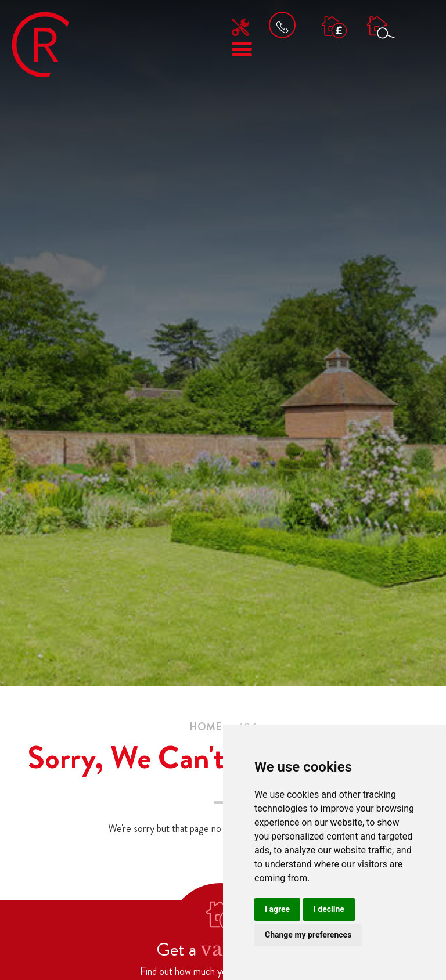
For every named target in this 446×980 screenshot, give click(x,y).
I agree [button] (277, 909)
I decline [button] (329, 909)
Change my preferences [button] (308, 935)
